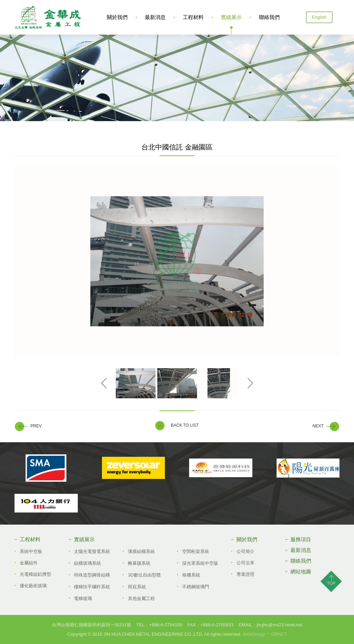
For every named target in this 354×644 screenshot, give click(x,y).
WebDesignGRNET (265, 634)
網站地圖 (301, 572)
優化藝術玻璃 (33, 586)
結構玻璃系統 (87, 563)
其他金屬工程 (141, 598)
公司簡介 (245, 551)
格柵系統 (191, 575)
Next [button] (250, 383)
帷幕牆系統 (139, 563)
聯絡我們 (269, 17)
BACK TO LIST (185, 425)
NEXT (318, 426)
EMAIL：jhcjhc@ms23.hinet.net (270, 625)
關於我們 (117, 17)
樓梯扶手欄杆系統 (92, 587)
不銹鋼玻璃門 (196, 587)
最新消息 (155, 17)
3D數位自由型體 (144, 575)
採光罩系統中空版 (200, 563)
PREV (36, 426)
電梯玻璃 (83, 598)
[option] (177, 261)
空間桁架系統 (196, 551)
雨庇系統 (137, 587)
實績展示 (231, 17)
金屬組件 (29, 563)
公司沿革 (245, 563)
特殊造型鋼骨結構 (92, 575)
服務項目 (301, 539)
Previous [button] (104, 383)
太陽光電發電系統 (92, 551)
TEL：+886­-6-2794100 (159, 625)
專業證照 (245, 574)
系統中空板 (31, 551)
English (319, 17)
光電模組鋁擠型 (35, 574)
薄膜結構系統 (141, 551)
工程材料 (193, 17)
